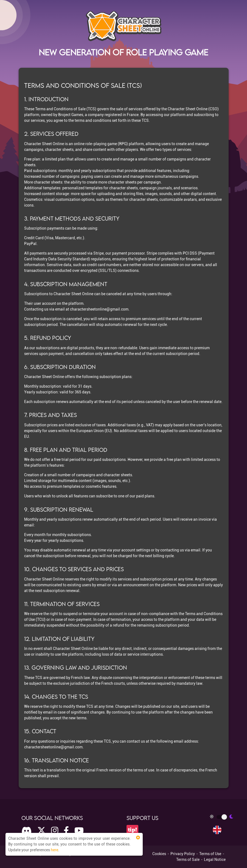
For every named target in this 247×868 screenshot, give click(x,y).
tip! (132, 830)
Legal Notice (215, 859)
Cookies (159, 854)
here (54, 850)
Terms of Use (210, 854)
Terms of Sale (188, 859)
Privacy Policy (183, 854)
